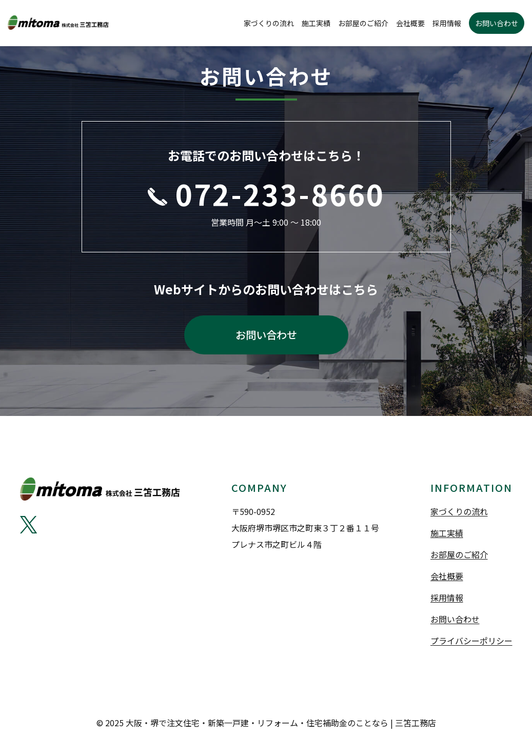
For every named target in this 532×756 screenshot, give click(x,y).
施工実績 (316, 23)
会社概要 (410, 23)
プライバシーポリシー (471, 641)
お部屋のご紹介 (363, 23)
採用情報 (447, 23)
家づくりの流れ (269, 23)
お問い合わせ (497, 23)
